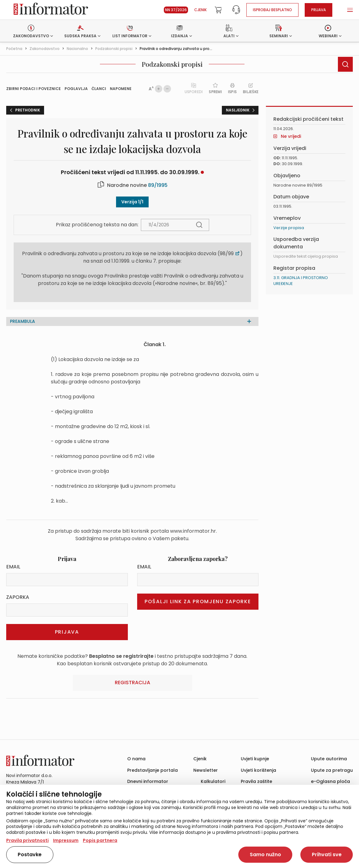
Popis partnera (100, 840)
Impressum (66, 840)
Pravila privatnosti (27, 840)
